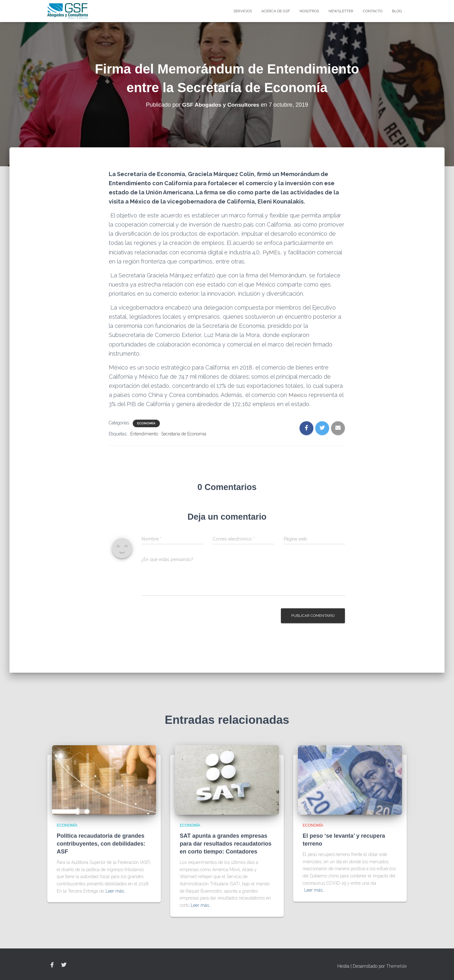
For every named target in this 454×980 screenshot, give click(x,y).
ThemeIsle (396, 966)
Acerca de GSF (276, 11)
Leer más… (116, 891)
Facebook (52, 965)
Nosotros (309, 11)
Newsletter (341, 11)
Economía (146, 423)
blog (397, 11)
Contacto (373, 11)
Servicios (243, 11)
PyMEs (272, 252)
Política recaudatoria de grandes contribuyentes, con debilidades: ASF (101, 844)
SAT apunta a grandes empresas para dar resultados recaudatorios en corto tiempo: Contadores (226, 844)
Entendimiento (144, 434)
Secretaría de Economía (184, 434)
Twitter (64, 965)
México (298, 395)
